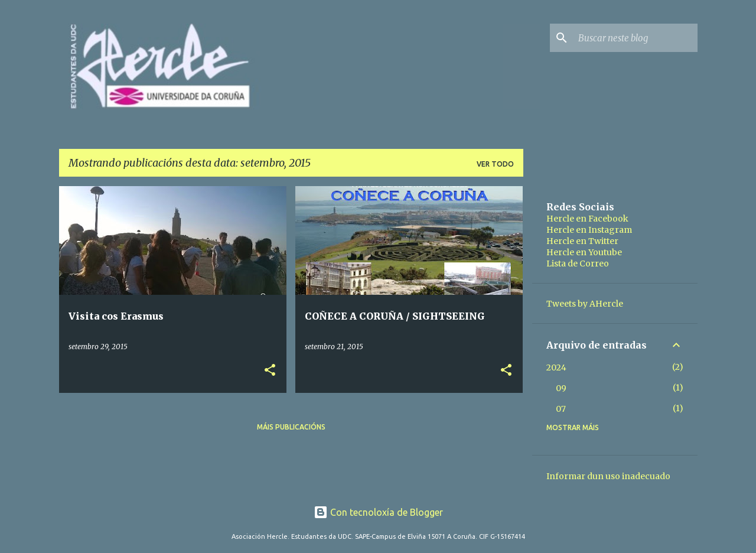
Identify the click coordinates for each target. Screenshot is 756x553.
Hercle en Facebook (587, 219)
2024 (556, 367)
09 (561, 388)
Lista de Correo (578, 264)
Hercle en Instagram (589, 230)
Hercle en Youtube (584, 252)
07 (561, 409)
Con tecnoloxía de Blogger (378, 512)
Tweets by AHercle (585, 304)
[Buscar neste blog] (636, 38)
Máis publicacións (291, 427)
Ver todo (495, 164)
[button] (270, 371)
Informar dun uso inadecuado (608, 476)
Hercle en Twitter (582, 241)
